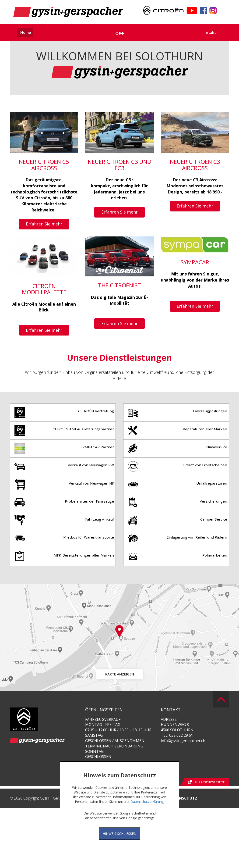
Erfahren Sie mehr (44, 299)
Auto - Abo (103, 32)
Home (26, 32)
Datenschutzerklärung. (147, 802)
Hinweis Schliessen (119, 834)
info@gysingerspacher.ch (183, 801)
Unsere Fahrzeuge (73, 32)
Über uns (159, 32)
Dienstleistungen (132, 32)
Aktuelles (45, 32)
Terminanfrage (184, 32)
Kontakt (209, 32)
